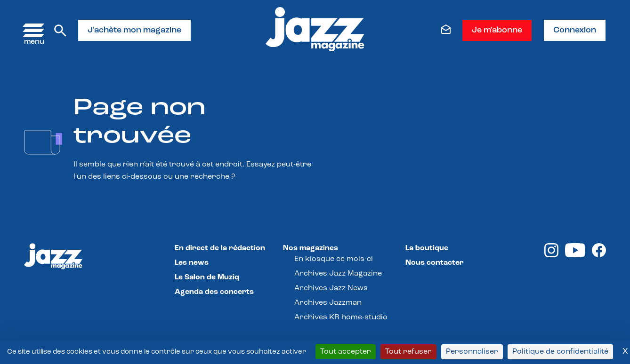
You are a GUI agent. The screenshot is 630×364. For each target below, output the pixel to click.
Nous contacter (435, 263)
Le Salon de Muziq (207, 277)
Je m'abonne (497, 30)
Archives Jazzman (328, 303)
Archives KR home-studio (341, 317)
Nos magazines (311, 248)
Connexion (575, 30)
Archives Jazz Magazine (338, 274)
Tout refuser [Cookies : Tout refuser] (408, 352)
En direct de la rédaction (220, 248)
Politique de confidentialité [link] (560, 352)
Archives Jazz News (331, 288)
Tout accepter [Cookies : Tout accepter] (346, 352)
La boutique (427, 248)
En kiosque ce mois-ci (334, 259)
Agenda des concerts (214, 292)
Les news (192, 263)
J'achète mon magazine (134, 30)
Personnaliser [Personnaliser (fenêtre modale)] (472, 352)
